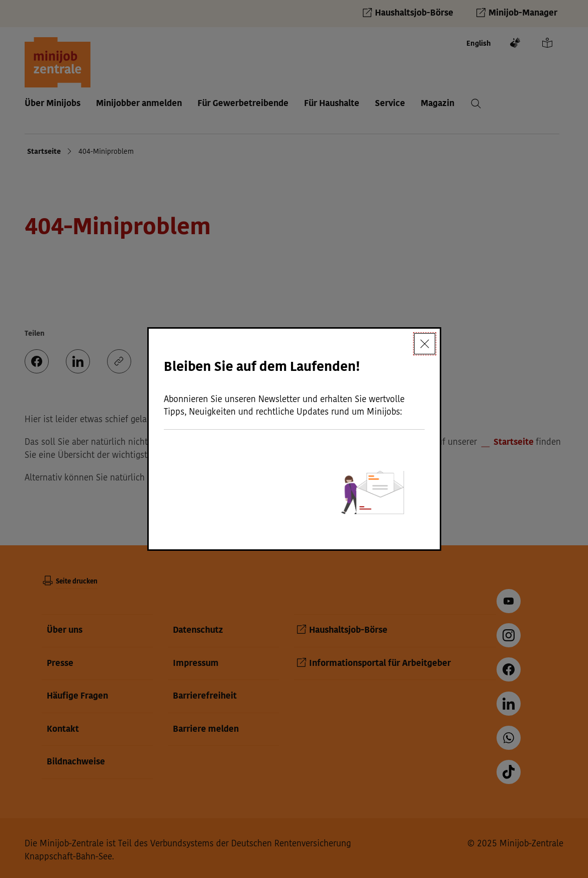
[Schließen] (425, 344)
